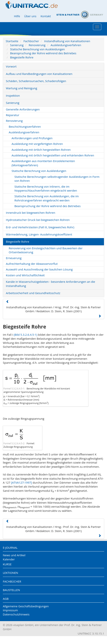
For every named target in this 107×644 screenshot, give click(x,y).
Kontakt (46, 16)
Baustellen (11, 590)
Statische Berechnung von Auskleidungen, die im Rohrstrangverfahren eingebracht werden (47, 198)
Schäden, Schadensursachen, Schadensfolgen (36, 81)
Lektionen (10, 573)
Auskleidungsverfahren (66, 45)
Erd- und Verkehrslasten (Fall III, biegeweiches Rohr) (40, 227)
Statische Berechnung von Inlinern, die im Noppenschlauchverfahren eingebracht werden (46, 188)
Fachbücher (31, 41)
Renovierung (37, 45)
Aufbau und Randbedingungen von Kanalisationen (39, 74)
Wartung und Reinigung (22, 88)
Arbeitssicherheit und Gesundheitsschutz (33, 293)
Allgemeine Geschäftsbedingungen (26, 606)
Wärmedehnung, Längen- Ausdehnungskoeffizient (39, 234)
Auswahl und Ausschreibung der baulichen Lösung (39, 269)
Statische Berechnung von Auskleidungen (37, 49)
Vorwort (11, 66)
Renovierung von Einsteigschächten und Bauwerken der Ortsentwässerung (46, 250)
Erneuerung (14, 258)
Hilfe (17, 16)
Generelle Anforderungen (23, 109)
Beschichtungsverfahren (25, 127)
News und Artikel (14, 555)
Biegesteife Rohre (22, 57)
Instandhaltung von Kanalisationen (67, 41)
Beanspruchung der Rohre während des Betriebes (43, 53)
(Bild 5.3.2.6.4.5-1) (26, 335)
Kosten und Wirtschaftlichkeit (25, 275)
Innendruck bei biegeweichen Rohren (31, 213)
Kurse (7, 564)
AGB (6, 599)
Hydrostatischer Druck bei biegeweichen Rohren (38, 220)
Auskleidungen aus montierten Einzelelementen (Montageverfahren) (43, 163)
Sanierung (17, 45)
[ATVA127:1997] (21, 482)
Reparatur (13, 115)
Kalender (9, 559)
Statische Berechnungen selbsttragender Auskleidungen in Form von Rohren (57, 179)
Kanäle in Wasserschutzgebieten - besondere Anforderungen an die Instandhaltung (50, 284)
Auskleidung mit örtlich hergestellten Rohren (41, 150)
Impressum (10, 610)
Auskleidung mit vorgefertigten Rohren (37, 144)
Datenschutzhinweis (16, 614)
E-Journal (10, 548)
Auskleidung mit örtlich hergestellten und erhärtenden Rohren (53, 155)
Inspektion (13, 96)
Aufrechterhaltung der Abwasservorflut (32, 264)
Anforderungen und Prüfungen (32, 138)
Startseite (12, 41)
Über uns (30, 16)
